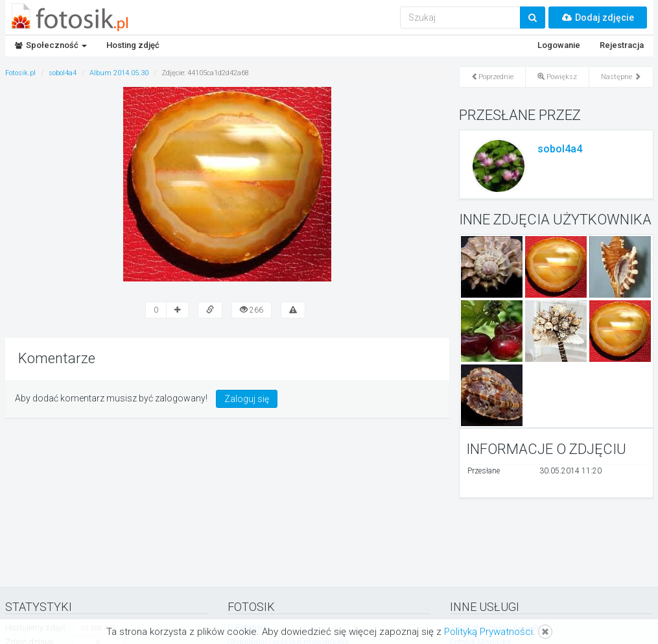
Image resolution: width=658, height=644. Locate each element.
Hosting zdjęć (133, 45)
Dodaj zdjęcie (598, 18)
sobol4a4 (560, 149)
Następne (621, 77)
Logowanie (559, 45)
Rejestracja (622, 45)
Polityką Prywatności (488, 632)
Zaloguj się (247, 399)
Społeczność (51, 45)
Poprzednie (492, 77)
